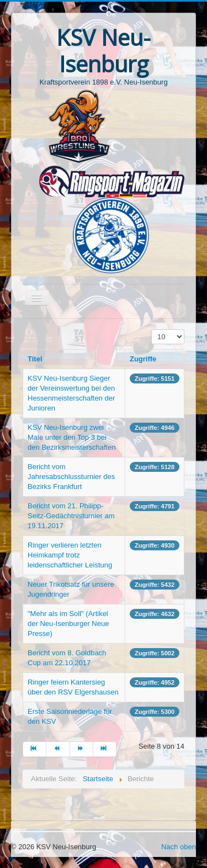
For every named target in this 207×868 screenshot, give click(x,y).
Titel (35, 359)
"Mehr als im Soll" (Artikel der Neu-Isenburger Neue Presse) (68, 624)
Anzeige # (152, 330)
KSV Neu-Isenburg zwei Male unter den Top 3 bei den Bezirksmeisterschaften (72, 437)
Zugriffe (143, 359)
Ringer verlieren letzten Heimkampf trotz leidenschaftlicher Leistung (70, 555)
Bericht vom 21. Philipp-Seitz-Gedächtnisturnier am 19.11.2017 (71, 516)
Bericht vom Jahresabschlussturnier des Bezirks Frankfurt (71, 477)
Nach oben (179, 847)
